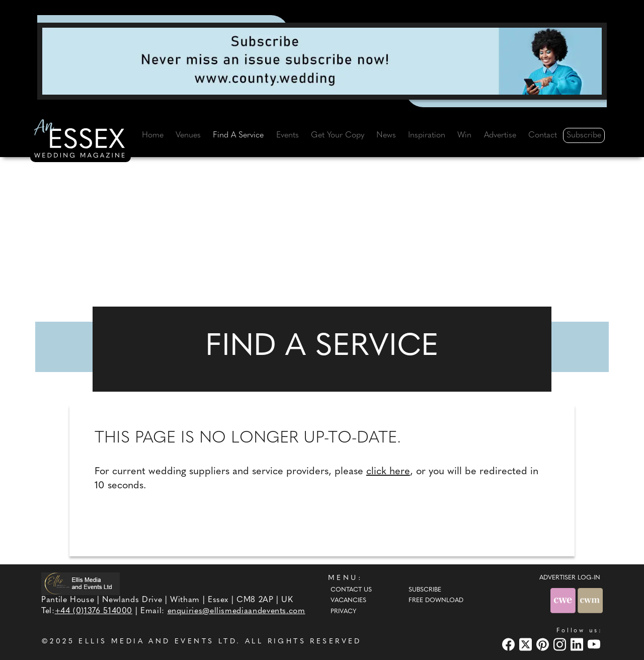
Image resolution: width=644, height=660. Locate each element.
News (386, 135)
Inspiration (427, 135)
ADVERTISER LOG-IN (570, 578)
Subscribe (584, 135)
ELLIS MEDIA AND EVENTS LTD (157, 642)
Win (464, 135)
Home (153, 135)
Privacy (343, 612)
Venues (188, 135)
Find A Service (238, 135)
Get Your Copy (338, 135)
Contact (543, 135)
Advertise (500, 135)
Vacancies (348, 601)
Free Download (436, 601)
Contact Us (351, 590)
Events (288, 135)
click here (388, 472)
